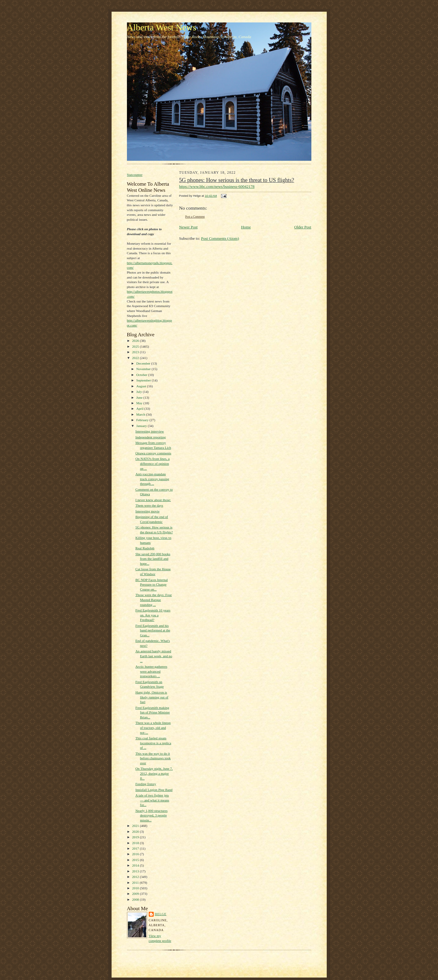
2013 (136, 871)
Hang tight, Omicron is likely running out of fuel (152, 697)
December (144, 363)
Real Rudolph (145, 548)
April (140, 409)
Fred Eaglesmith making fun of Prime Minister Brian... (152, 712)
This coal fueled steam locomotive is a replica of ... (153, 743)
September (144, 380)
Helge (161, 914)
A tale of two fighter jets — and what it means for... (152, 800)
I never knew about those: (153, 500)
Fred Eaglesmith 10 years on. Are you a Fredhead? (153, 615)
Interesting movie (147, 511)
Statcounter (135, 175)
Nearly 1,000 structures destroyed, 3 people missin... (151, 815)
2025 (136, 346)
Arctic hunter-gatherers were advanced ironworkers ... (151, 671)
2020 (136, 832)
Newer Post (188, 227)
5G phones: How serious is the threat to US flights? (237, 180)
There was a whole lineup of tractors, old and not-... (153, 727)
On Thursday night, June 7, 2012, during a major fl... (154, 773)
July (139, 392)
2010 (136, 888)
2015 (136, 860)
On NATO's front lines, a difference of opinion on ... (152, 463)
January (142, 426)
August (142, 386)
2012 (136, 877)
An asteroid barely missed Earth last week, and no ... (154, 656)
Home (246, 227)
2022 (136, 358)
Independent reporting (150, 437)
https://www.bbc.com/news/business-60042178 (217, 186)
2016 (136, 854)
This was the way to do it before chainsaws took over (153, 758)
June (140, 397)
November (144, 369)
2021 (136, 826)
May (140, 403)
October (142, 375)
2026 (136, 341)
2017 (136, 848)
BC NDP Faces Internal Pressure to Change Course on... (151, 585)
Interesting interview (150, 431)
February (143, 420)
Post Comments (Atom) (220, 238)
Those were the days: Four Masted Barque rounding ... (154, 600)
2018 (136, 843)
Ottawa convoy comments (153, 453)
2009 (136, 894)
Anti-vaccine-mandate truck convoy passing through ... (152, 479)
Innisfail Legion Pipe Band (154, 790)
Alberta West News (162, 27)
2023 (136, 352)
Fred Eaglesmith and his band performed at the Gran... (153, 630)
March (141, 414)
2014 (136, 865)
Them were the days (149, 505)
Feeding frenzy (146, 784)
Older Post (303, 227)
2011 (136, 883)
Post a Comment (195, 217)
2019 (136, 837)
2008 (136, 899)
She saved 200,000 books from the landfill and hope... (153, 559)
